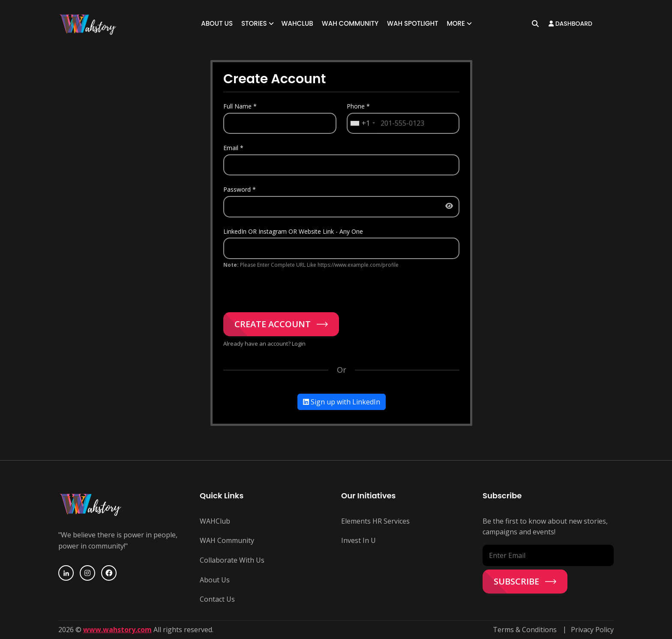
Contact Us (217, 599)
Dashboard (570, 24)
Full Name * (240, 106)
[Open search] (535, 24)
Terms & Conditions (525, 630)
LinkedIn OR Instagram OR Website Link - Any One (293, 231)
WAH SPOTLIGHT (412, 23)
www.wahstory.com (117, 630)
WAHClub (297, 23)
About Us (217, 23)
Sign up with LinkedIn (342, 402)
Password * (240, 189)
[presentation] (288, 287)
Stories (254, 23)
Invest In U (358, 541)
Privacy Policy (592, 630)
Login (299, 344)
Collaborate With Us (232, 560)
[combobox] (362, 124)
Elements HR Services (375, 521)
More (456, 23)
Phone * (358, 106)
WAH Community (350, 23)
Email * (233, 148)
